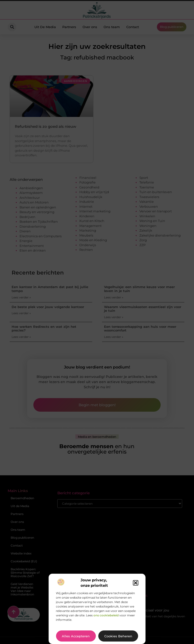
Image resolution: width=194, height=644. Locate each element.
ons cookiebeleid (106, 615)
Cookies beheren (118, 636)
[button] (136, 583)
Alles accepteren (76, 636)
